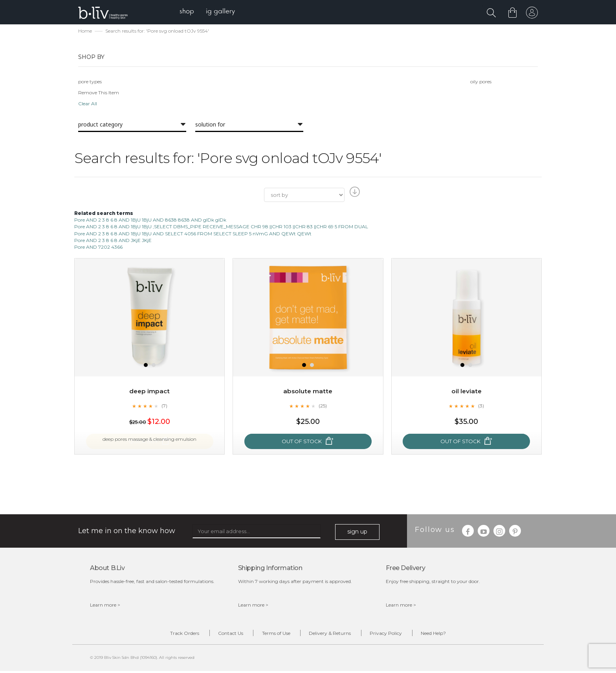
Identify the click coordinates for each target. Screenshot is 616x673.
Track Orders (170, 635)
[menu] (210, 12)
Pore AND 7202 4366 (98, 248)
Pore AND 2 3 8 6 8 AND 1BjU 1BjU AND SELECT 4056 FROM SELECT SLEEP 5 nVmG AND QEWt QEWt (193, 234)
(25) (323, 407)
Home (85, 32)
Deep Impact (150, 392)
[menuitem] (190, 12)
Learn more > (105, 606)
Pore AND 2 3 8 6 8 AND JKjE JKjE (113, 241)
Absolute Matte (308, 392)
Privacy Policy (395, 635)
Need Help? (448, 635)
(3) (481, 407)
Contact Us (222, 635)
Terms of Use (273, 635)
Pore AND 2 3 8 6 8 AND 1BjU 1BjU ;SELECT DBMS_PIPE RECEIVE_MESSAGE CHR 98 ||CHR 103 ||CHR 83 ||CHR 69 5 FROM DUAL (221, 228)
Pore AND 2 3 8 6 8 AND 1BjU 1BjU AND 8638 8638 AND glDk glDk (150, 221)
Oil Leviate (467, 392)
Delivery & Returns (333, 635)
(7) (164, 407)
